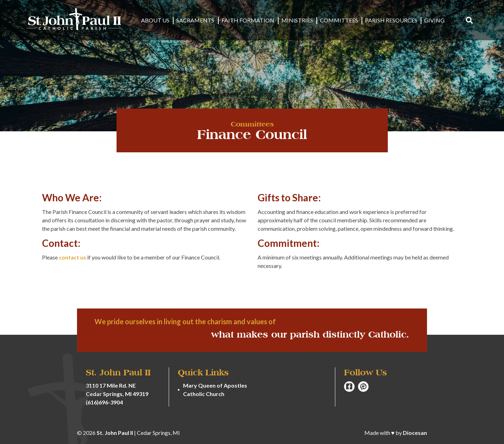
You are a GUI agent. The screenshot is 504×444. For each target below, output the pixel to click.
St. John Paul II (115, 433)
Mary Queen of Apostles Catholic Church (215, 390)
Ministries (297, 20)
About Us (156, 20)
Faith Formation (248, 20)
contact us (72, 257)
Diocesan (415, 433)
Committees (339, 20)
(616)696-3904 (104, 402)
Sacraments (196, 20)
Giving (434, 20)
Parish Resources (391, 20)
